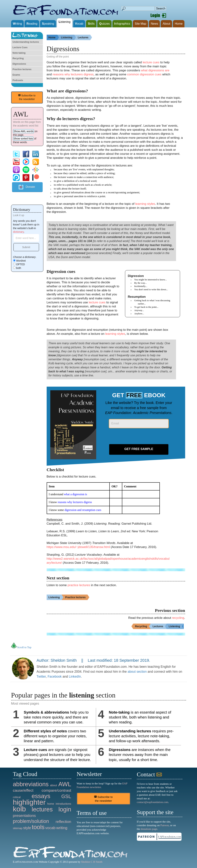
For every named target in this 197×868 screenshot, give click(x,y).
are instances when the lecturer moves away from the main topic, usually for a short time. (140, 755)
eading (32, 24)
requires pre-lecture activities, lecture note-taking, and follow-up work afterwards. (141, 736)
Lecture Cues (20, 47)
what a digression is (76, 494)
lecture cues (151, 62)
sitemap (18, 828)
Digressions (19, 64)
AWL (65, 784)
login (65, 809)
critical (17, 797)
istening (65, 22)
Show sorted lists (23, 139)
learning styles (145, 204)
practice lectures (79, 585)
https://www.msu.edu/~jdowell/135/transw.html (78, 547)
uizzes (104, 24)
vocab (50, 828)
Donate (30, 187)
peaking (48, 24)
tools (38, 827)
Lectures (85, 37)
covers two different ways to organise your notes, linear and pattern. (55, 736)
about (54, 785)
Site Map (140, 24)
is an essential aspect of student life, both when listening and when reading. (140, 717)
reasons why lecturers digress (73, 74)
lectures (42, 809)
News (154, 24)
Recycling (18, 58)
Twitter (41, 677)
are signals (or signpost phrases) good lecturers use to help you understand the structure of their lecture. (57, 755)
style (27, 828)
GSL (66, 796)
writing (62, 828)
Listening (68, 37)
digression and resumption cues (83, 510)
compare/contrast (56, 790)
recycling (178, 618)
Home (179, 24)
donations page (149, 829)
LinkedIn (75, 677)
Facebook (55, 677)
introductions (63, 804)
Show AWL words (24, 131)
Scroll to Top (21, 647)
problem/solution (31, 821)
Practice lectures (22, 69)
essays (41, 796)
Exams (16, 75)
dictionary (18, 232)
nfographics (122, 24)
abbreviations (31, 784)
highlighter (29, 802)
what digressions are (155, 70)
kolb (19, 809)
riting (17, 24)
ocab (79, 24)
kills (91, 24)
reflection (63, 822)
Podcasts (18, 80)
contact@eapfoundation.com (153, 802)
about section (137, 672)
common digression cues (144, 74)
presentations (24, 816)
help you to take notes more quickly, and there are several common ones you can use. (56, 717)
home (51, 804)
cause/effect (23, 790)
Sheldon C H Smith (92, 862)
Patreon (165, 825)
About (166, 24)
